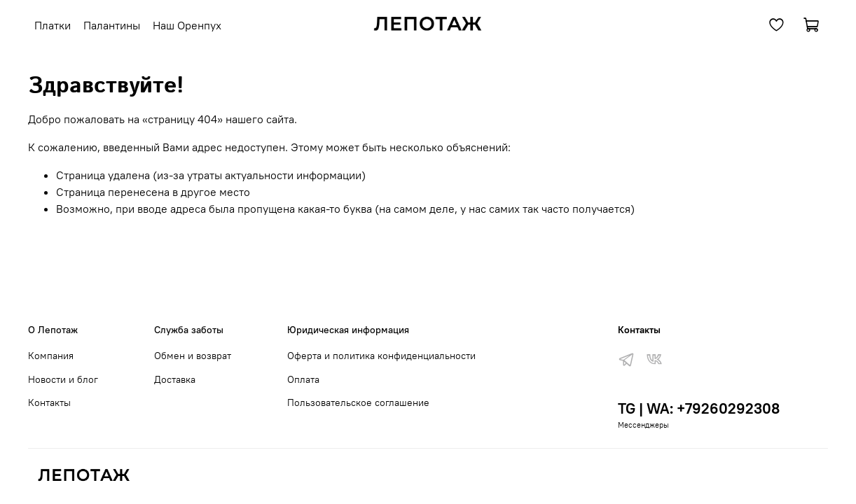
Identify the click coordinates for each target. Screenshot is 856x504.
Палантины (112, 25)
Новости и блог (63, 379)
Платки (53, 25)
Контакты (49, 402)
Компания (51, 356)
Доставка (175, 379)
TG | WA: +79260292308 (699, 408)
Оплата (303, 379)
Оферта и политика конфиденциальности (381, 356)
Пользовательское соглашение (358, 402)
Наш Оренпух (187, 25)
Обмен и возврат (193, 356)
